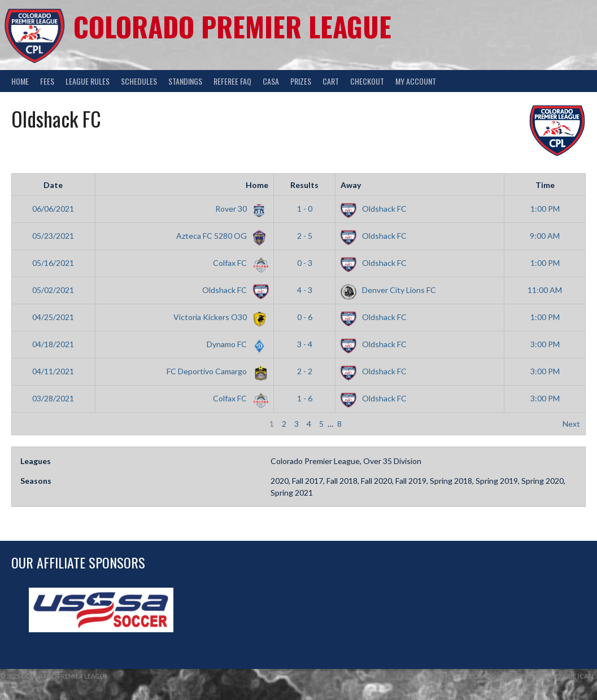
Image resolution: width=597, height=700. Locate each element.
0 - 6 (305, 317)
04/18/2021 (53, 344)
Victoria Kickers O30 (219, 317)
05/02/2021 (53, 290)
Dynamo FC (236, 344)
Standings (185, 81)
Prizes (301, 81)
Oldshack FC (374, 209)
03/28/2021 (53, 398)
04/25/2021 (53, 317)
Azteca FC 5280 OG (220, 236)
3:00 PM (545, 344)
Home (20, 81)
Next (571, 424)
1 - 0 (305, 209)
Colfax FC (239, 263)
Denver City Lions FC (388, 290)
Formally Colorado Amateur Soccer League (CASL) (512, 676)
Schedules (139, 81)
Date (53, 185)
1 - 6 (305, 398)
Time (545, 185)
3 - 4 (305, 344)
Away (351, 185)
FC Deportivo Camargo (215, 371)
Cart (331, 81)
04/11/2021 (53, 371)
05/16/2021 (53, 263)
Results (304, 185)
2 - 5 (305, 236)
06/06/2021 (53, 209)
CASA (271, 81)
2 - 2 (305, 371)
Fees (47, 81)
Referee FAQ (232, 81)
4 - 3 (305, 290)
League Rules (88, 81)
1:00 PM (545, 209)
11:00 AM (545, 290)
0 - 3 (305, 263)
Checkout (367, 81)
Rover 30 (240, 209)
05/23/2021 (53, 236)
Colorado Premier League (232, 26)
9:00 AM (545, 236)
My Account (416, 81)
